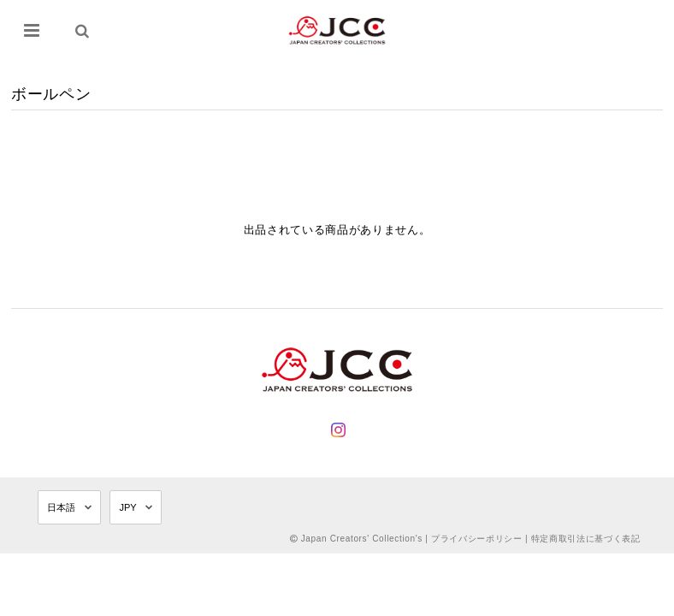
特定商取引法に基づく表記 (586, 539)
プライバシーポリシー (477, 539)
